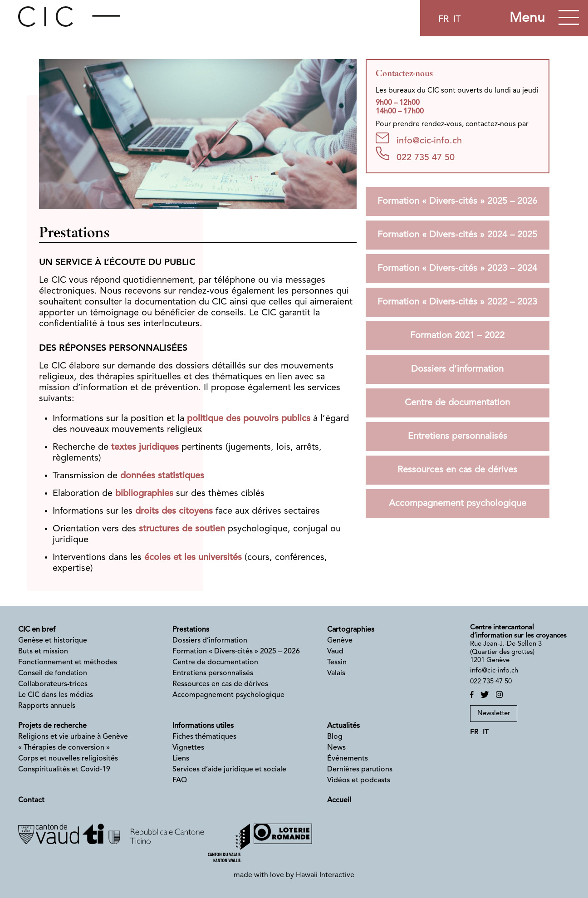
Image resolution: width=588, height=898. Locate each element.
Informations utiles (203, 726)
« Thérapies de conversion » (64, 748)
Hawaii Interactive (325, 875)
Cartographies (351, 630)
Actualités (343, 726)
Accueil (339, 800)
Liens (181, 759)
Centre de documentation (457, 403)
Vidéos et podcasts (359, 780)
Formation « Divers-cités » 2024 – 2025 (457, 235)
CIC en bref (37, 630)
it (457, 20)
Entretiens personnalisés (458, 437)
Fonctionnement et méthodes (68, 662)
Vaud (335, 652)
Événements (348, 759)
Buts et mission (43, 652)
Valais (336, 673)
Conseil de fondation (53, 673)
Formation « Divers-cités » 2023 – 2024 (457, 269)
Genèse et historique (53, 641)
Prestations (191, 630)
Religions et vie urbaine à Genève (73, 737)
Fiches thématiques (204, 737)
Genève (340, 641)
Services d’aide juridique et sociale (229, 770)
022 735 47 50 (415, 155)
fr (443, 20)
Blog (335, 737)
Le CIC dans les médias (56, 695)
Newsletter (494, 714)
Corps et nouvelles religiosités (68, 759)
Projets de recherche (52, 726)
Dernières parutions (360, 770)
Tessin (337, 662)
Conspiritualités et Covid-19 (64, 770)
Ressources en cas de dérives (457, 470)
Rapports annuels (47, 706)
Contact (31, 800)
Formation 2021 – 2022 (457, 336)
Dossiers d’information (457, 369)
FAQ (180, 780)
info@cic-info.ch (419, 139)
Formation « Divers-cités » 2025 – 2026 (457, 201)
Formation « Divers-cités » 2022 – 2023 (457, 302)
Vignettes (188, 748)
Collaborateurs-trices (53, 684)
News (336, 748)
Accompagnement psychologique (458, 504)
